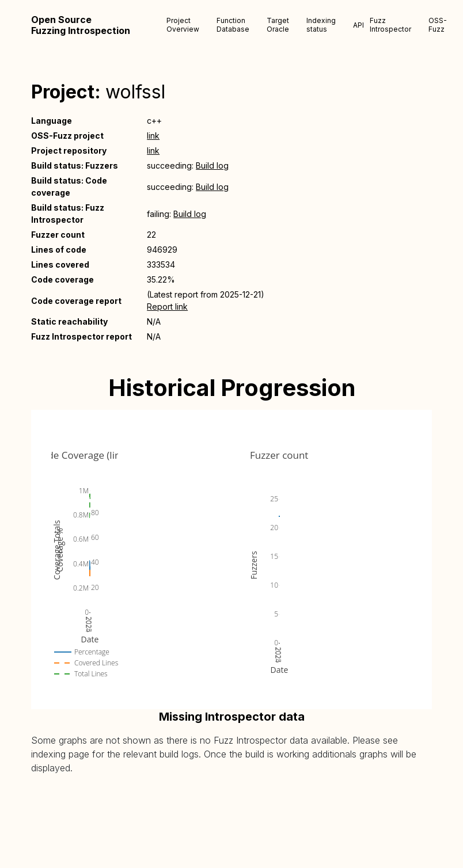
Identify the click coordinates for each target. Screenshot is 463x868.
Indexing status (321, 25)
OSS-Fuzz (438, 25)
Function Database (233, 25)
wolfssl (135, 92)
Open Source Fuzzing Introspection (81, 25)
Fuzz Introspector (390, 25)
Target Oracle (278, 25)
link (153, 136)
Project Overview (183, 25)
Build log (212, 165)
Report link (167, 307)
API (358, 25)
